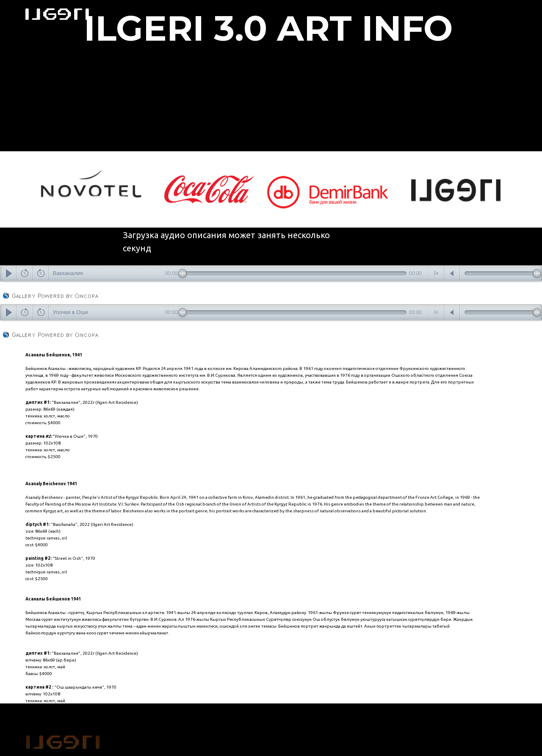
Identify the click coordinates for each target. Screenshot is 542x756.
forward (41, 273)
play (8, 273)
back (25, 273)
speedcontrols (436, 273)
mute (452, 273)
